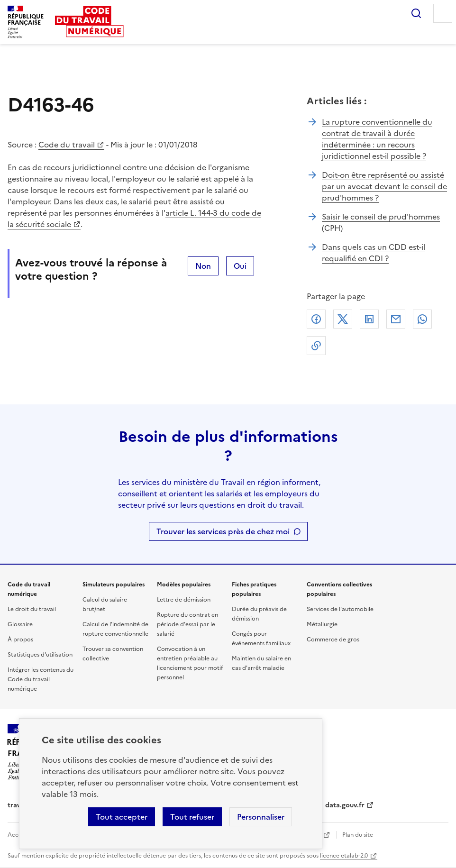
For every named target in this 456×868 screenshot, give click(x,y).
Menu (443, 13)
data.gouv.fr (345, 805)
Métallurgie (322, 624)
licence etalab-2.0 (344, 856)
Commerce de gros (333, 640)
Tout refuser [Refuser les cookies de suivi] (192, 817)
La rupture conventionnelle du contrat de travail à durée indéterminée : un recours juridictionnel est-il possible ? (377, 139)
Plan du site (358, 835)
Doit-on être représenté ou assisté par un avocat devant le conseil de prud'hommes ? (384, 186)
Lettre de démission (184, 600)
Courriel (396, 319)
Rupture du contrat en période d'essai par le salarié (187, 624)
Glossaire (20, 624)
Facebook (316, 319)
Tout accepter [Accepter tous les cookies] (122, 817)
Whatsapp (422, 319)
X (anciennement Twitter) (343, 319)
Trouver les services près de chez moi (223, 531)
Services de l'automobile (340, 609)
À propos (20, 640)
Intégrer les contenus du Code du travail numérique (41, 679)
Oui (240, 266)
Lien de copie (316, 346)
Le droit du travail (32, 609)
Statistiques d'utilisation (40, 655)
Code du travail (67, 145)
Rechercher (416, 13)
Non (203, 266)
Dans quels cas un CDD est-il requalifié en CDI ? (374, 253)
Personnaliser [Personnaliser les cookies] (261, 817)
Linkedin (369, 319)
